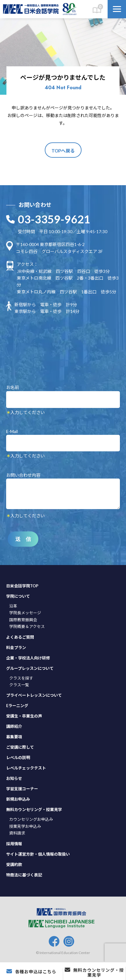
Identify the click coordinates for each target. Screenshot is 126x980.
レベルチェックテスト (26, 768)
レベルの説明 (18, 758)
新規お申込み (18, 799)
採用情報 (14, 844)
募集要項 (14, 737)
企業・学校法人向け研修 (28, 658)
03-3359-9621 (54, 219)
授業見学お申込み (25, 826)
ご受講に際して (20, 747)
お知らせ (14, 778)
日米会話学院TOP (22, 586)
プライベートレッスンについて (34, 695)
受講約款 (14, 864)
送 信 (23, 539)
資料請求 (17, 833)
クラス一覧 (19, 685)
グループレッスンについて (30, 668)
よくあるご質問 (20, 637)
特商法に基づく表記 (24, 875)
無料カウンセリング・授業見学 (34, 809)
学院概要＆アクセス (27, 626)
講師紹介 (14, 726)
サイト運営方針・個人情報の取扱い (38, 854)
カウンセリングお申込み (31, 819)
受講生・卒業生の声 (24, 716)
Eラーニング (17, 706)
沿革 (13, 606)
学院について (18, 596)
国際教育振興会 (23, 620)
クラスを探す (21, 678)
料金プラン (16, 648)
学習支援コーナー (22, 789)
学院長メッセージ (25, 613)
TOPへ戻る (63, 151)
